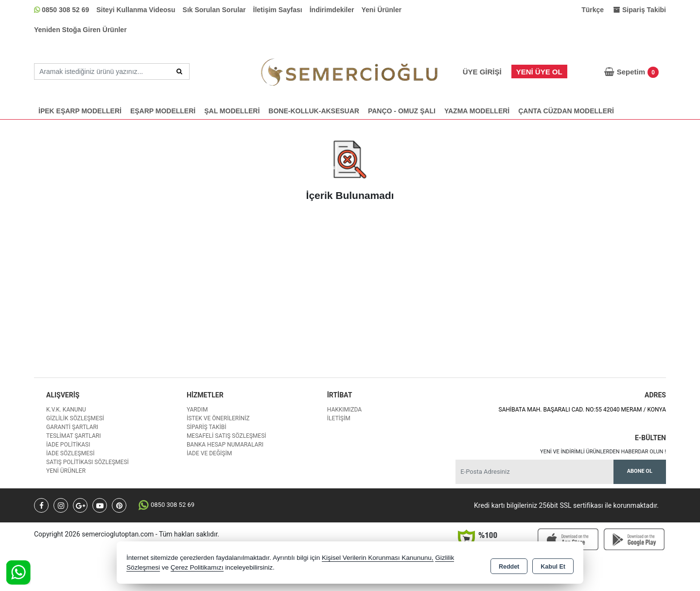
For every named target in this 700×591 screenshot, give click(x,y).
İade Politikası (68, 445)
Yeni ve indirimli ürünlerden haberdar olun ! (603, 452)
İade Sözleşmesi (70, 453)
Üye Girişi (482, 72)
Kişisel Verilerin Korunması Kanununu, (378, 559)
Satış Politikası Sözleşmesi (87, 462)
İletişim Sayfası (278, 10)
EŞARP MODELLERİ (163, 111)
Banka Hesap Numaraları (225, 445)
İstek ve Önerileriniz (218, 418)
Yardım (197, 410)
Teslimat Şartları (74, 436)
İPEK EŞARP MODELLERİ (80, 111)
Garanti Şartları (72, 427)
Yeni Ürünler (382, 10)
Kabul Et (553, 565)
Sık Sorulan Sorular (214, 10)
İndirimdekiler (332, 10)
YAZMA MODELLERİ (477, 111)
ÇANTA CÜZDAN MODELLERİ (566, 111)
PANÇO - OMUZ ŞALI (402, 111)
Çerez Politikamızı (197, 569)
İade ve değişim (209, 453)
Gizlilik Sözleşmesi (75, 418)
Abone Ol (640, 471)
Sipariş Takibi (207, 427)
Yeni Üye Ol (539, 72)
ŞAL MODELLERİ (232, 111)
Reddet (509, 565)
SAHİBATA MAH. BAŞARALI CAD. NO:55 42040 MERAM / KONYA (582, 410)
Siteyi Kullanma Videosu (136, 10)
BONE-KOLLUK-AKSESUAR (314, 111)
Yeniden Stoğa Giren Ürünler (80, 30)
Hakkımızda (344, 410)
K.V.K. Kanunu (66, 410)
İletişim (339, 418)
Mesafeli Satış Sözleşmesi (227, 436)
